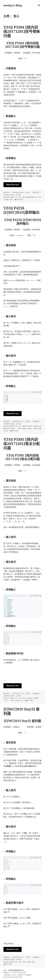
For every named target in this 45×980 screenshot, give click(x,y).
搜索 (24, 428)
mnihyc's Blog (13, 5)
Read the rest (13, 185)
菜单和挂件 (39, 8)
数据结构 (30, 197)
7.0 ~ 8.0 (18, 426)
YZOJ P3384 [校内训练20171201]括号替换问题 (22, 31)
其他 (7, 200)
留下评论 (20, 200)
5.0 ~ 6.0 (18, 197)
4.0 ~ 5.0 (18, 962)
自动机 (36, 426)
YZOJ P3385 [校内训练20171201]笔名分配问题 (22, 444)
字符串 (30, 426)
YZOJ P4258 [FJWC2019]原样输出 (22, 210)
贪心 (12, 200)
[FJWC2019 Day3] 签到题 (22, 711)
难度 (12, 197)
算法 (7, 197)
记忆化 (30, 428)
